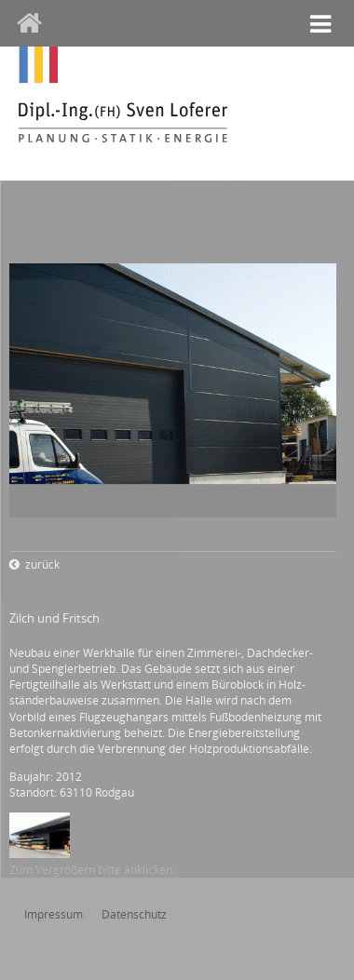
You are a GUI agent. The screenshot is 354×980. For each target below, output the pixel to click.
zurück (42, 564)
